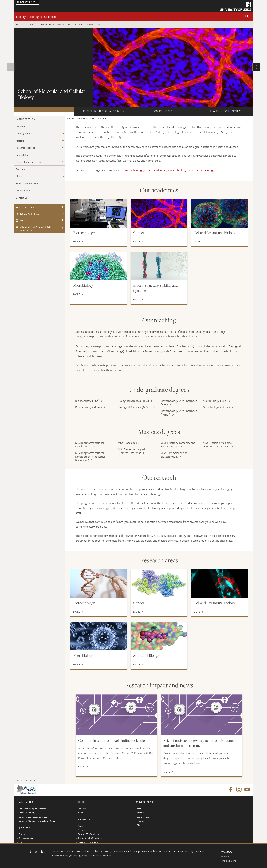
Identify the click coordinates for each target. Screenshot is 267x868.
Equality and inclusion (27, 183)
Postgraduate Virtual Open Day (104, 111)
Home (19, 24)
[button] (247, 17)
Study (30, 24)
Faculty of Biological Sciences (36, 16)
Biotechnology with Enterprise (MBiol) (179, 413)
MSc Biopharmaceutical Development (90, 445)
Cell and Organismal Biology (214, 233)
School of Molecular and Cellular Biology (38, 821)
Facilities (20, 169)
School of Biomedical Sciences (33, 817)
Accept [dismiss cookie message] (226, 851)
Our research (27, 207)
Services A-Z (84, 809)
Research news (28, 214)
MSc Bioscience (127, 443)
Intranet (82, 813)
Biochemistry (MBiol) (89, 407)
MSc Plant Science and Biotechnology (174, 455)
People (78, 24)
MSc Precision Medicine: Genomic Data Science (218, 445)
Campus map (143, 817)
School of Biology (27, 813)
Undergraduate (24, 133)
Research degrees (25, 148)
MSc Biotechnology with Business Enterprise (133, 451)
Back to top (24, 780)
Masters (20, 141)
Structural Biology (203, 170)
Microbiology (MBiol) (217, 407)
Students (82, 830)
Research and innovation (55, 24)
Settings (225, 856)
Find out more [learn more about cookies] (229, 861)
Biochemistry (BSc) (87, 401)
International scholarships (223, 111)
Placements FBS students (90, 838)
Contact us (93, 24)
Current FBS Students (88, 834)
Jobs (139, 809)
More (77, 241)
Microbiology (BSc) (215, 401)
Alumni (19, 176)
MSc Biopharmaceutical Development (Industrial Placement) (90, 456)
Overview (21, 126)
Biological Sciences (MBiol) (135, 407)
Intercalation (22, 155)
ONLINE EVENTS (163, 111)
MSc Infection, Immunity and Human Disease (178, 445)
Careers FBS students (88, 842)
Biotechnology (134, 170)
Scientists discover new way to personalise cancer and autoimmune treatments (200, 743)
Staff (21, 220)
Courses (22, 834)
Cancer (149, 170)
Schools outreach (27, 838)
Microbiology (178, 170)
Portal (81, 826)
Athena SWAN (23, 190)
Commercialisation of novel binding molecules (112, 740)
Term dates (142, 813)
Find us (140, 821)
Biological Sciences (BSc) (133, 401)
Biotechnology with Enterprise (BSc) (179, 402)
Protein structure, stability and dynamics (155, 288)
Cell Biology (161, 170)
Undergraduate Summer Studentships (33, 228)
